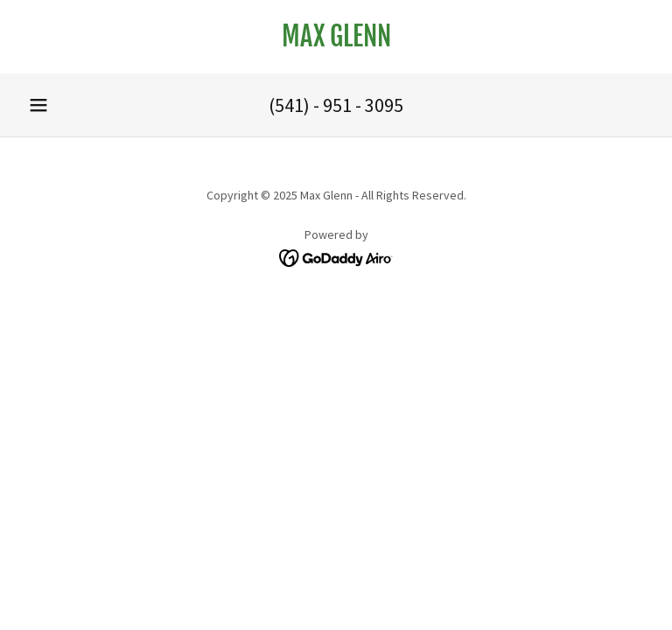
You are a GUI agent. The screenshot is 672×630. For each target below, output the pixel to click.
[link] (336, 41)
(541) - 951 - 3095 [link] (336, 105)
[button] (38, 105)
